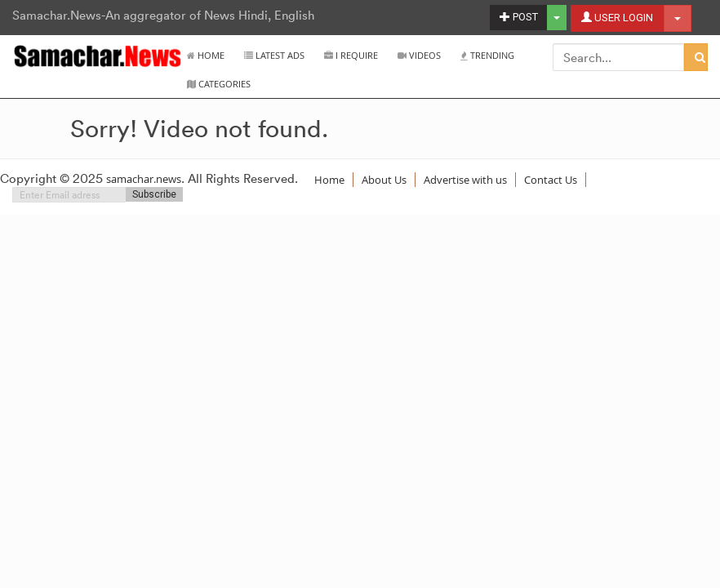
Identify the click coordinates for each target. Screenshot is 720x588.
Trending (487, 55)
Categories (219, 84)
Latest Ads (274, 55)
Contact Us (551, 180)
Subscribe (154, 194)
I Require (351, 55)
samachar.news (144, 179)
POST (519, 17)
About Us (384, 180)
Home (206, 55)
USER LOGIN (617, 18)
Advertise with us (465, 180)
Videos (419, 55)
